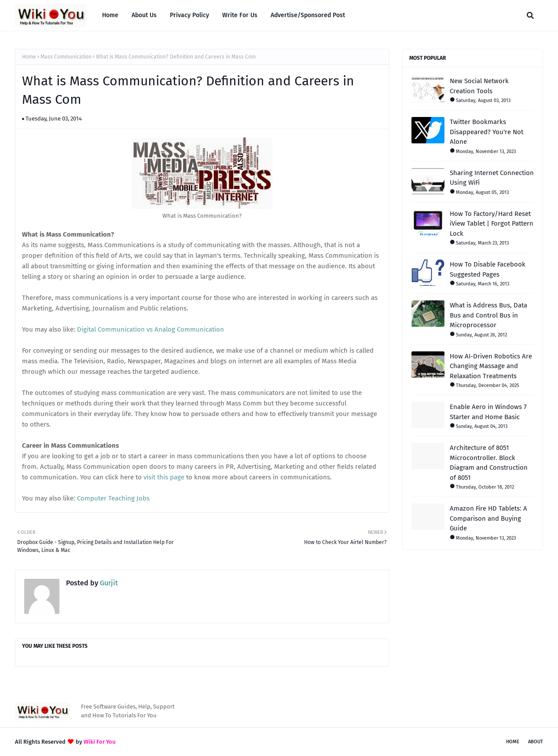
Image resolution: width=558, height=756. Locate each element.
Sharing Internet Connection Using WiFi (492, 178)
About (536, 742)
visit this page (164, 477)
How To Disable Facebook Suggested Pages (488, 269)
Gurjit (108, 583)
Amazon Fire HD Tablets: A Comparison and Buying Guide (488, 518)
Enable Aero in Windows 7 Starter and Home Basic (488, 412)
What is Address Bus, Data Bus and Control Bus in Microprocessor (488, 315)
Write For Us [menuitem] (240, 15)
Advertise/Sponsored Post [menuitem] (308, 15)
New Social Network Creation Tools (479, 86)
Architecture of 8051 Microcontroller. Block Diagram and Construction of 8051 (489, 463)
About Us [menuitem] (144, 15)
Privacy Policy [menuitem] (189, 15)
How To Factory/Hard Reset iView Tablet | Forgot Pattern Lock (492, 224)
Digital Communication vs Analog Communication (151, 329)
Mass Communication (66, 57)
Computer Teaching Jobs (113, 498)
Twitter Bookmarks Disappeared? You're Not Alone (486, 132)
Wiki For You (100, 742)
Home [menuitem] (110, 15)
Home (29, 57)
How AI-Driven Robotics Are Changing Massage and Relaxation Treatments (491, 366)
